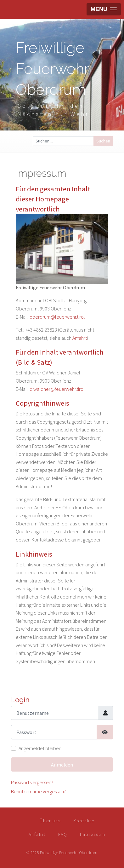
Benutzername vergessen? (38, 791)
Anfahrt (80, 338)
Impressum (93, 834)
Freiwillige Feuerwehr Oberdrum (52, 69)
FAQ (63, 834)
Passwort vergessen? (32, 782)
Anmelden (62, 765)
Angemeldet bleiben (40, 748)
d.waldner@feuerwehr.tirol (57, 389)
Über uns (50, 821)
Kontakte (84, 821)
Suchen (103, 141)
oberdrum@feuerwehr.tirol (57, 317)
